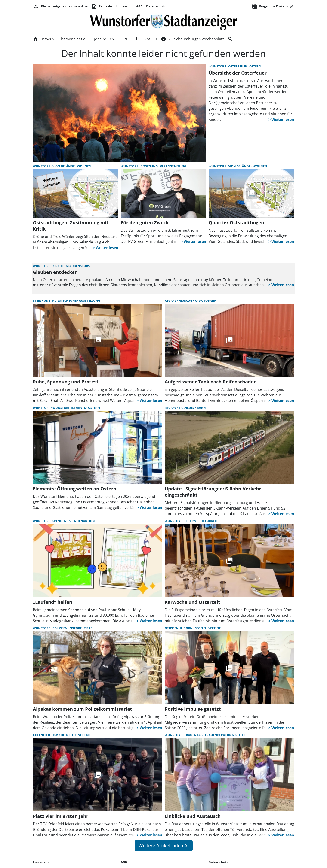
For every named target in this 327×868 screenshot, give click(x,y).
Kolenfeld (42, 735)
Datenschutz (156, 6)
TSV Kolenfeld (65, 735)
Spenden (60, 521)
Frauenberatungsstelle (225, 735)
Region (171, 300)
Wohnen (84, 166)
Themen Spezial (73, 39)
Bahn (201, 408)
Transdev (187, 408)
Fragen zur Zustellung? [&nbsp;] (273, 6)
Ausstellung (89, 300)
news (47, 39)
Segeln (201, 628)
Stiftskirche (209, 521)
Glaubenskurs (78, 266)
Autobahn (208, 300)
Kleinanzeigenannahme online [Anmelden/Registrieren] (61, 6)
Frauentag (194, 735)
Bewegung (149, 166)
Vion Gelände (64, 166)
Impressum (124, 6)
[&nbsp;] (229, 39)
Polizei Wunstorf (67, 628)
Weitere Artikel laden (164, 845)
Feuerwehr (188, 300)
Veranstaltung (173, 166)
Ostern (255, 66)
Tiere (88, 628)
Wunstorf (218, 66)
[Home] (37, 39)
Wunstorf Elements (69, 408)
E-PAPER (146, 39)
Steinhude (42, 300)
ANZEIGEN (118, 39)
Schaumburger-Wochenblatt (199, 39)
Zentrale (102, 6)
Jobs (98, 39)
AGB (139, 6)
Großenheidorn (179, 628)
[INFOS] (163, 39)
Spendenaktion (82, 521)
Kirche (58, 266)
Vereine (214, 628)
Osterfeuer (238, 66)
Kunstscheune (65, 300)
